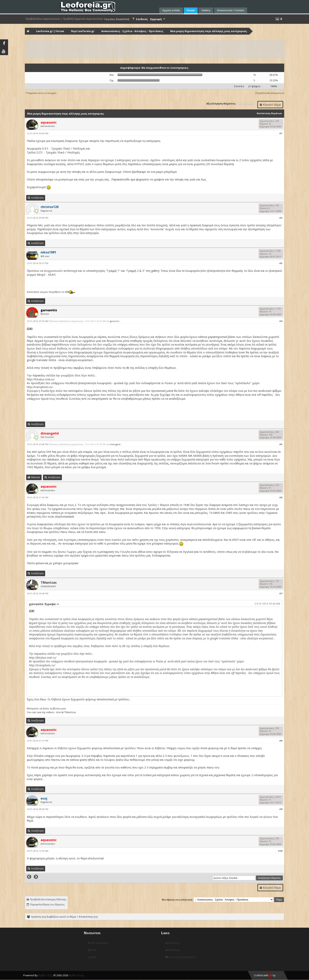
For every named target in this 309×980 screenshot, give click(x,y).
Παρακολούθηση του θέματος (47, 905)
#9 (281, 809)
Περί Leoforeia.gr (83, 31)
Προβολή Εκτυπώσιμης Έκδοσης (48, 899)
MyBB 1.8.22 (45, 975)
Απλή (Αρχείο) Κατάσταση (180, 957)
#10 (280, 851)
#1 (281, 133)
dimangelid (115, 444)
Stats (92, 957)
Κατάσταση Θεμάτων (269, 113)
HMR (279, 975)
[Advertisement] (143, 49)
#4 (281, 321)
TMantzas (49, 582)
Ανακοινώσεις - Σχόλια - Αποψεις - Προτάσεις (132, 31)
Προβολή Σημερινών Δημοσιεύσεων (83, 19)
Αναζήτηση (172, 943)
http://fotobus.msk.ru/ (41, 379)
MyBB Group (76, 975)
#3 (281, 263)
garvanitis (114, 321)
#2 (281, 218)
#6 (281, 497)
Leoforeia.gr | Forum (50, 31)
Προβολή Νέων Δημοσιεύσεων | (44, 19)
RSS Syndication (98, 943)
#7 (281, 593)
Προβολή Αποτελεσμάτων (270, 93)
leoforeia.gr (173, 950)
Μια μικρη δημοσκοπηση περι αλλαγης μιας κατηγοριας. (209, 31)
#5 (281, 444)
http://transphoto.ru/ (40, 387)
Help (92, 950)
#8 (281, 741)
